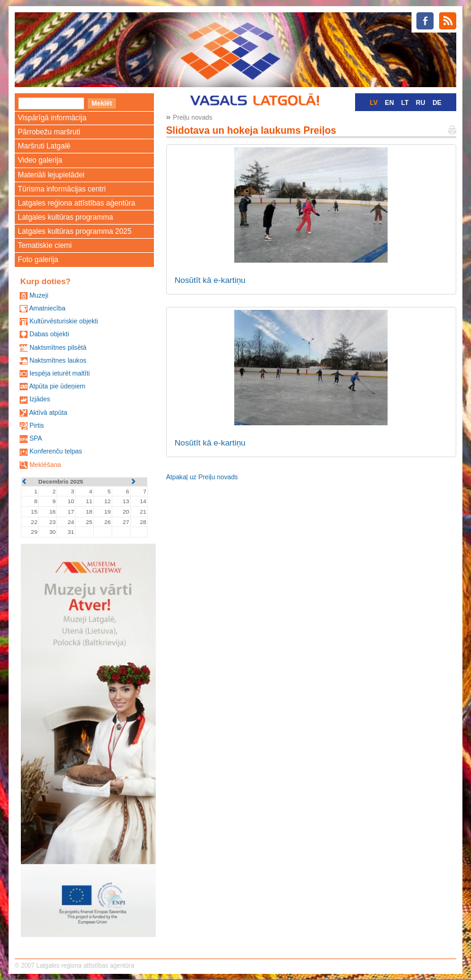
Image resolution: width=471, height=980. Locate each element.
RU (420, 102)
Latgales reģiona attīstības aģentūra (76, 203)
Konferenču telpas (56, 451)
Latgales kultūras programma (65, 217)
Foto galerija (38, 260)
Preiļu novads (193, 117)
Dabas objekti (49, 334)
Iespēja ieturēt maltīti (59, 373)
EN (390, 102)
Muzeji (39, 295)
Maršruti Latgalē (44, 146)
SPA (36, 438)
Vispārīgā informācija (52, 118)
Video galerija (40, 160)
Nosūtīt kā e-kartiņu (210, 280)
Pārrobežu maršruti (49, 132)
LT (405, 102)
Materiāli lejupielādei (51, 175)
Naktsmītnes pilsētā (58, 347)
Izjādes (40, 399)
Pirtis (37, 425)
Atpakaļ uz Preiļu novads (202, 477)
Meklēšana (45, 465)
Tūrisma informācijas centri (62, 189)
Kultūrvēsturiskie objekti (64, 321)
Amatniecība (47, 308)
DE (437, 102)
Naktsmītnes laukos (58, 360)
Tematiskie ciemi (45, 245)
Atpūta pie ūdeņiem (57, 386)
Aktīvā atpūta (48, 412)
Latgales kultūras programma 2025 (75, 231)
